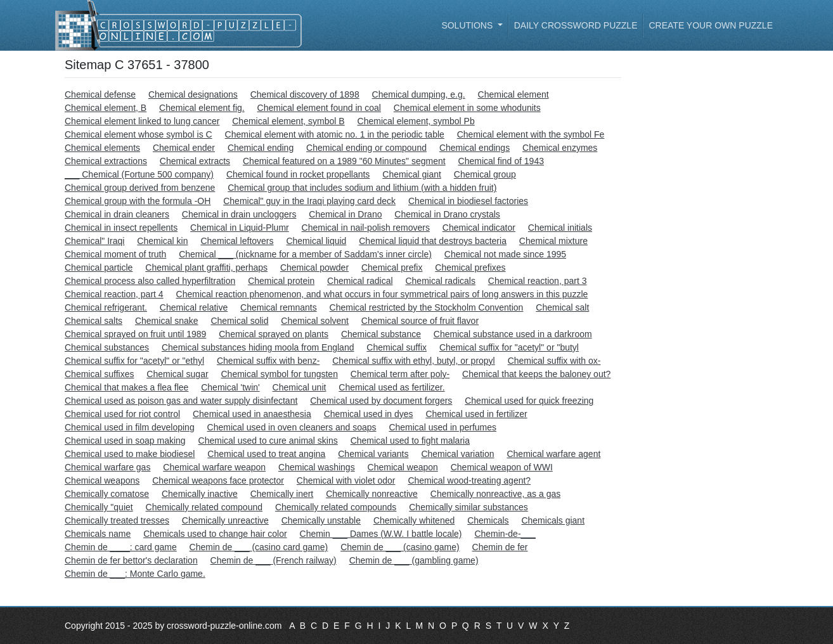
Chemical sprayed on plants (274, 334)
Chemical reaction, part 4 (114, 294)
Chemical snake (167, 321)
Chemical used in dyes (369, 414)
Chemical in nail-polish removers (366, 228)
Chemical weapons (102, 480)
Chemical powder (314, 267)
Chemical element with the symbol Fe (531, 134)
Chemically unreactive (225, 520)
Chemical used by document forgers (381, 401)
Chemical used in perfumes (442, 427)
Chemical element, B (106, 108)
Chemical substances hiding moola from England (258, 347)
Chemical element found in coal (319, 108)
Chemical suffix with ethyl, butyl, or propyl (414, 361)
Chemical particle (99, 267)
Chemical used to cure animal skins (268, 441)
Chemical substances (107, 347)
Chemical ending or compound (366, 148)
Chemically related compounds (336, 507)
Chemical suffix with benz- (268, 361)
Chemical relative (194, 307)
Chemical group (485, 174)
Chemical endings (475, 148)
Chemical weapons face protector (218, 480)
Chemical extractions (106, 161)
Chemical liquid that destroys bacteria (433, 241)
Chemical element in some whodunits (467, 108)
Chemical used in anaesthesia (252, 414)
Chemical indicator (479, 228)
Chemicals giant (553, 520)
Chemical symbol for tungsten (280, 374)
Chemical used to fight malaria (410, 441)
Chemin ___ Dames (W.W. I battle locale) (381, 534)
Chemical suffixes (99, 374)
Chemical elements (102, 148)
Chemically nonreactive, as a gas (495, 494)
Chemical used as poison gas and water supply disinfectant (181, 401)
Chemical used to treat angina (266, 454)
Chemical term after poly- (400, 374)
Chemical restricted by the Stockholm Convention (427, 307)
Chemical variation (457, 454)
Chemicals (488, 520)
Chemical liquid (316, 241)
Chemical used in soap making (125, 441)
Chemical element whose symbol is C (139, 134)
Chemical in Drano (345, 214)
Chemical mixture (553, 241)
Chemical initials (560, 228)
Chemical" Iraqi (94, 241)
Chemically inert (282, 494)
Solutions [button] (468, 25)
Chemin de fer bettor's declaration (131, 560)
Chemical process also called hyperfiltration (150, 281)
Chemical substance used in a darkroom (513, 334)
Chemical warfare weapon (214, 467)
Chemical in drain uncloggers (239, 214)
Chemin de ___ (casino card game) (259, 547)
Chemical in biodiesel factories (468, 201)
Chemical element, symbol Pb (416, 121)
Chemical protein (281, 281)
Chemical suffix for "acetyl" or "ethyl (134, 361)
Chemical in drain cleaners (117, 214)
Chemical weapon (403, 467)
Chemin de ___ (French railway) (274, 560)
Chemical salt (562, 307)
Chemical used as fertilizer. (391, 387)
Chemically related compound (204, 507)
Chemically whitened (414, 520)
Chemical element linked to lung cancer (142, 121)
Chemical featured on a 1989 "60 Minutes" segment (344, 161)
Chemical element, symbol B (288, 121)
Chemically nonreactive (372, 494)
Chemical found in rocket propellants (298, 174)
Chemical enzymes (560, 148)
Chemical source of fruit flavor (420, 321)
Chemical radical (360, 281)
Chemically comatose (107, 494)
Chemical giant (412, 174)
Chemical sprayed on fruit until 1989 (135, 334)
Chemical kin (162, 241)
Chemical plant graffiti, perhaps (206, 267)
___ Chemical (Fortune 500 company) (139, 174)
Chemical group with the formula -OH (138, 201)
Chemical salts (94, 321)
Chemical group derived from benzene (140, 188)
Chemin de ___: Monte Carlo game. (135, 574)
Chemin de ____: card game (121, 547)
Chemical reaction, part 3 (538, 281)
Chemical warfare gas (107, 467)
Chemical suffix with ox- (554, 361)
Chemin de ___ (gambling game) (414, 560)
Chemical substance (381, 334)
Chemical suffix (397, 347)
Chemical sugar (177, 374)
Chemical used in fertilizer (476, 414)
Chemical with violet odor (346, 480)
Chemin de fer (500, 547)
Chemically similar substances (468, 507)
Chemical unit (300, 387)
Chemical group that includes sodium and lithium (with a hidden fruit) (362, 188)
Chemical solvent (315, 321)
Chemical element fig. (202, 108)
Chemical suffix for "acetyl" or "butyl (509, 347)
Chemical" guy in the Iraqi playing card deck (309, 201)
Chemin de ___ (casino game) (400, 547)
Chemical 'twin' (230, 387)
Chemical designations (193, 94)
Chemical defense (100, 94)
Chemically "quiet (99, 507)
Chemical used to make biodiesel (130, 454)
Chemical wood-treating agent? (469, 480)
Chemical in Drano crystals (447, 214)
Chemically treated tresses (117, 520)
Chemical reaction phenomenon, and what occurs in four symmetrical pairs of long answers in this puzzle (382, 294)
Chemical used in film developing (130, 427)
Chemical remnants (279, 307)
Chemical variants (373, 454)
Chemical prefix (392, 267)
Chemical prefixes (470, 267)
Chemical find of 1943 (501, 161)
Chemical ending (261, 148)
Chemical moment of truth (115, 254)
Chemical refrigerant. (106, 307)
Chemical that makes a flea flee (126, 387)
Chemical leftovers (237, 241)
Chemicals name (98, 534)
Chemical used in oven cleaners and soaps (292, 427)
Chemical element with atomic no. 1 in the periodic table (335, 134)
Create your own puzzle (711, 25)
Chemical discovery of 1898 (305, 94)
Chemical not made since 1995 (505, 254)
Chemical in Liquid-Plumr (240, 228)
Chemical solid (239, 321)
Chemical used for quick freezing (529, 401)
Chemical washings (317, 467)
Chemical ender (184, 148)
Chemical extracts (195, 161)
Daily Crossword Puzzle (576, 25)
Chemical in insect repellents (121, 228)
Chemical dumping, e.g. (419, 94)
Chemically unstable (321, 520)
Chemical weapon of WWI (502, 467)
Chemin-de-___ (505, 534)
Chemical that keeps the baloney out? (536, 374)
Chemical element (513, 94)
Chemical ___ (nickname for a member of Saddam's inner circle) (305, 254)
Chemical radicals (440, 281)
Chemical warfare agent (553, 454)
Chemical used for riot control (122, 414)
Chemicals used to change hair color (215, 534)
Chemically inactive (200, 494)
